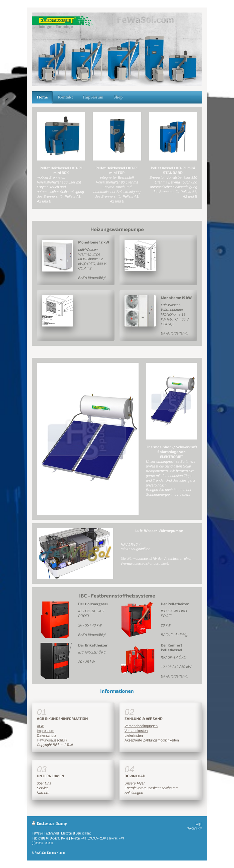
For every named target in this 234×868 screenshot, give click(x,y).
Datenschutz (47, 735)
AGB (41, 726)
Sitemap (61, 823)
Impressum (45, 731)
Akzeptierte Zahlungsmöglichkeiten (152, 740)
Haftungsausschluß (52, 740)
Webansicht (195, 828)
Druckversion (43, 823)
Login (199, 823)
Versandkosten (136, 731)
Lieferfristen (134, 735)
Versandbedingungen (141, 726)
